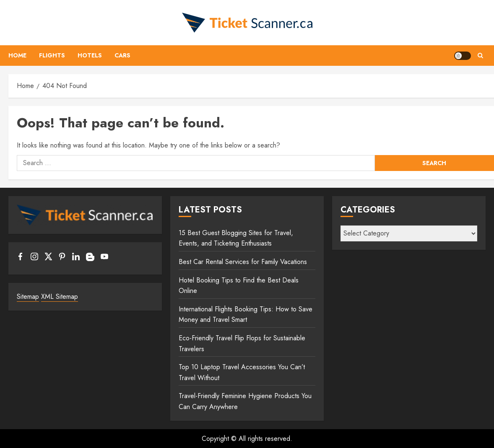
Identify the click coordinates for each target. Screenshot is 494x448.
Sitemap (28, 297)
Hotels (90, 55)
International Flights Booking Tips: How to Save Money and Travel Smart (246, 315)
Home (17, 55)
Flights (52, 55)
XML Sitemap (60, 297)
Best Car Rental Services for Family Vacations (243, 262)
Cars (122, 55)
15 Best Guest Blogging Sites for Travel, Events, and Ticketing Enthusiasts (236, 238)
